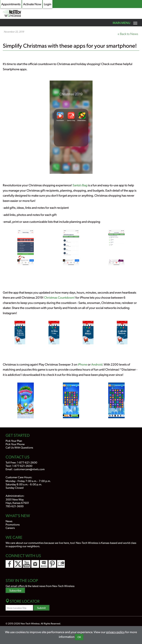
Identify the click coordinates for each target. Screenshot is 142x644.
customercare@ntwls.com (29, 469)
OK (79, 637)
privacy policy (115, 632)
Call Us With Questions (19, 447)
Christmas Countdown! (59, 297)
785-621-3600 (15, 506)
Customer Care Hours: (19, 477)
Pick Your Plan (14, 441)
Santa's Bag (80, 185)
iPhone (82, 364)
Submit (41, 608)
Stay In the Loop (22, 580)
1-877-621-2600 (27, 462)
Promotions (13, 524)
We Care (14, 537)
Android (97, 364)
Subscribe (15, 590)
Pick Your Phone (15, 444)
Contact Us (18, 457)
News (9, 521)
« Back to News (128, 34)
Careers (10, 528)
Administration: (15, 496)
